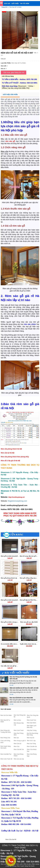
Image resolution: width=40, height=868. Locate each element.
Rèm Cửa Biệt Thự (6, 754)
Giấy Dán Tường (32, 730)
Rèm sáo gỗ (13, 310)
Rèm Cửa (17, 747)
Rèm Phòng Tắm (5, 738)
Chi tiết (11, 685)
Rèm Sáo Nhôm (32, 723)
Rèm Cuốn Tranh (19, 730)
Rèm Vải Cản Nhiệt (6, 715)
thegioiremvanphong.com (17, 501)
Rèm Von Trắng (31, 744)
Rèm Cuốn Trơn (32, 720)
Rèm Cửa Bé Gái (32, 747)
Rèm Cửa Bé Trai (19, 749)
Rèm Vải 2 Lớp (31, 741)
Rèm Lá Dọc (17, 720)
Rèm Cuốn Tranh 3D (6, 759)
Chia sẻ (3, 59)
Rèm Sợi (16, 738)
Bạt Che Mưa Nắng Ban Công (33, 734)
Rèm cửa (4, 151)
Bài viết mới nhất (16, 673)
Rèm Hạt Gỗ (31, 738)
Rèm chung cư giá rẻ (20, 741)
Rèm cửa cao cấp (19, 759)
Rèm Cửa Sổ (17, 744)
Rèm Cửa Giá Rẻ (11, 839)
